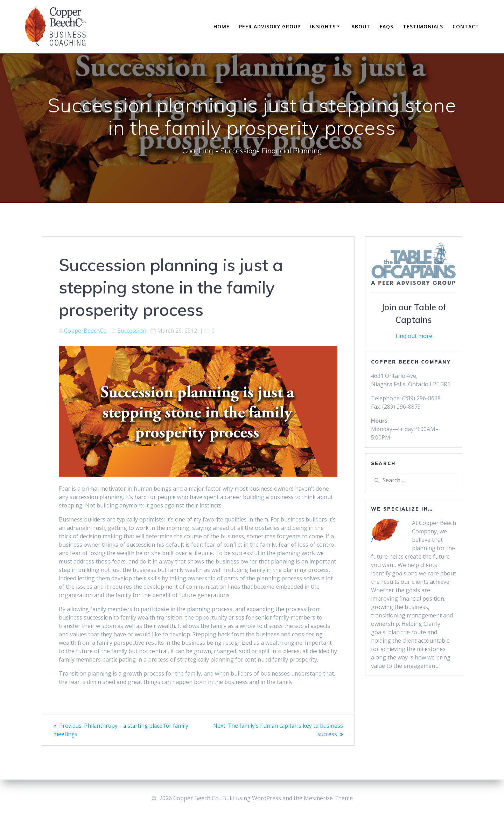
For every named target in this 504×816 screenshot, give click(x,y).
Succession (132, 331)
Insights (323, 26)
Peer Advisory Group (270, 26)
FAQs (387, 26)
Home (222, 26)
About (361, 26)
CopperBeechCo (85, 331)
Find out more (414, 336)
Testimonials (423, 26)
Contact (466, 26)
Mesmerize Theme (328, 798)
